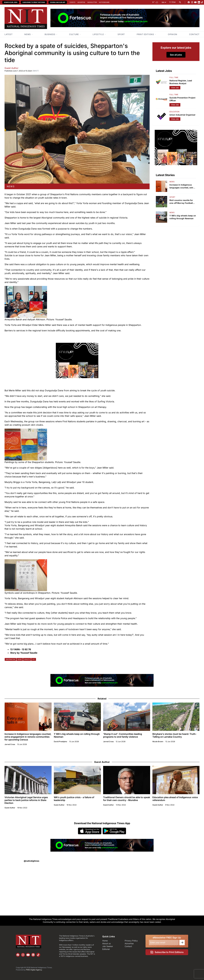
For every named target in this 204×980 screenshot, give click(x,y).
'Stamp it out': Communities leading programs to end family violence (123, 735)
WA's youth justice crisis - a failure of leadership (74, 799)
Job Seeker (108, 946)
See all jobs (176, 55)
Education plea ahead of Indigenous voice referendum (175, 799)
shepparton (10, 659)
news (11, 186)
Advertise (81, 2)
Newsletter (92, 2)
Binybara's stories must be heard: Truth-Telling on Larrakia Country (174, 735)
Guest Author (11, 68)
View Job (175, 88)
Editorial (106, 949)
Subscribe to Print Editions (34, 2)
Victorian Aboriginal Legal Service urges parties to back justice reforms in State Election (26, 800)
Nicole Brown (158, 742)
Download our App (58, 2)
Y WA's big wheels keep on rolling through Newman (77, 735)
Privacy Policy (131, 941)
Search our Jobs (11, 2)
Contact (128, 946)
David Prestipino (60, 742)
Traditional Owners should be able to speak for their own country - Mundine (127, 799)
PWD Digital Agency (34, 970)
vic (34, 659)
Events (72, 2)
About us (106, 943)
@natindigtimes (32, 861)
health (27, 659)
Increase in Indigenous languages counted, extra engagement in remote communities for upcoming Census (28, 737)
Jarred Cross (10, 744)
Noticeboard (104, 2)
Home (105, 941)
